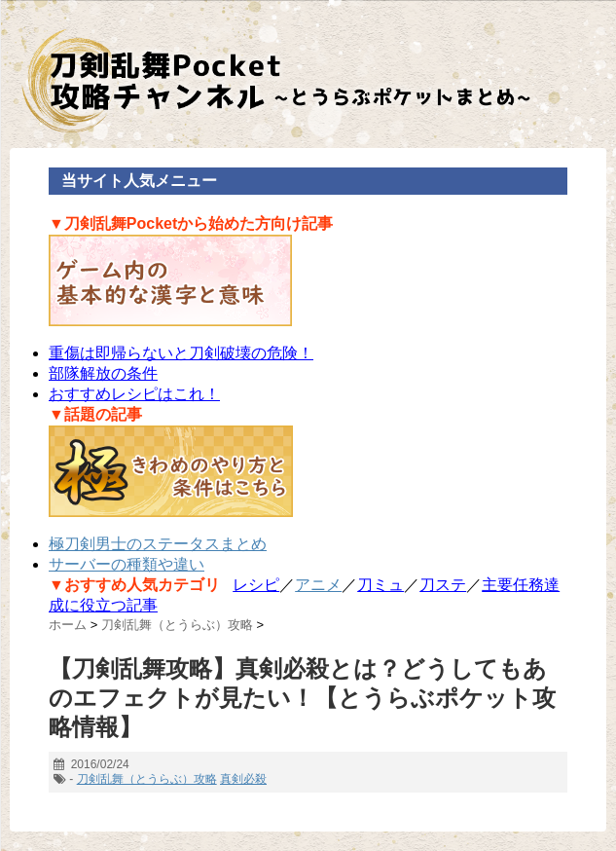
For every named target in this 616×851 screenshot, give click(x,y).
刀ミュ (380, 585)
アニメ (318, 585)
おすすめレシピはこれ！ (134, 394)
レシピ (256, 585)
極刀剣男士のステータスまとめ (158, 544)
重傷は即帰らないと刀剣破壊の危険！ (181, 353)
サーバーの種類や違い (127, 564)
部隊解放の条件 (103, 373)
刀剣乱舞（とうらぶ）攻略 (147, 779)
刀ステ (443, 585)
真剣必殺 (243, 779)
